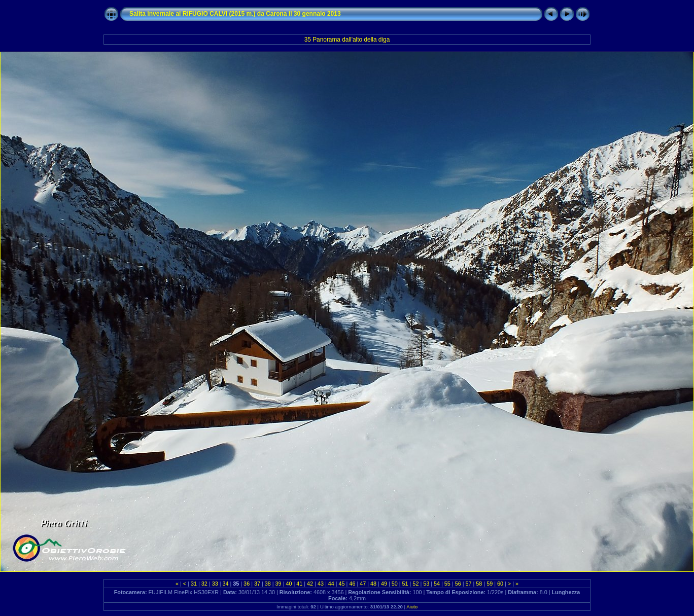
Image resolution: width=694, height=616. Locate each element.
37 (257, 584)
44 (331, 584)
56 (458, 584)
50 (395, 584)
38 (268, 584)
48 (373, 584)
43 (321, 584)
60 (500, 584)
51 (405, 584)
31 (194, 584)
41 (299, 584)
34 (225, 584)
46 (352, 584)
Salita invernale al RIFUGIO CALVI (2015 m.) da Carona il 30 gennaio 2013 (235, 14)
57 (469, 584)
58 (479, 584)
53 (426, 584)
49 (384, 584)
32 (204, 584)
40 (289, 584)
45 (342, 584)
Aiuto (412, 607)
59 (490, 584)
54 (437, 584)
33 (215, 584)
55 (447, 584)
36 (247, 584)
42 (310, 584)
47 (363, 584)
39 (279, 584)
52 (415, 584)
